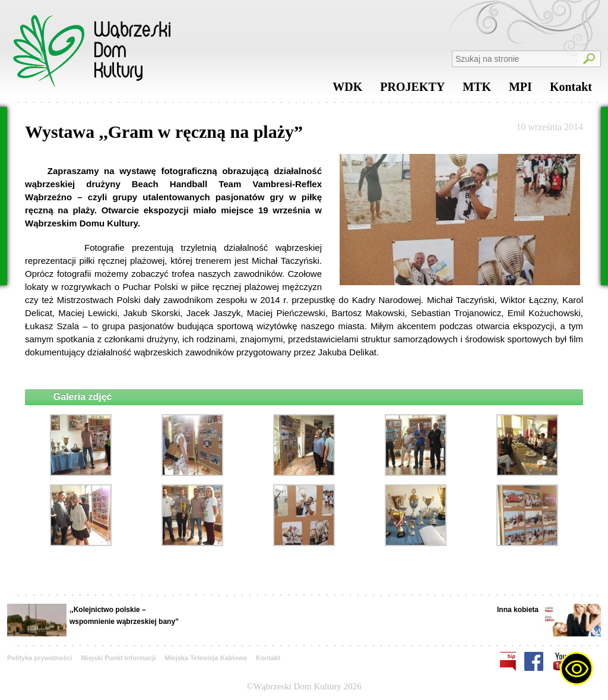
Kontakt (571, 90)
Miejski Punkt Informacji (118, 658)
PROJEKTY (412, 90)
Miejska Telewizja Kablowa (206, 658)
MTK (477, 90)
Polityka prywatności (39, 658)
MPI (520, 90)
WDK (347, 90)
